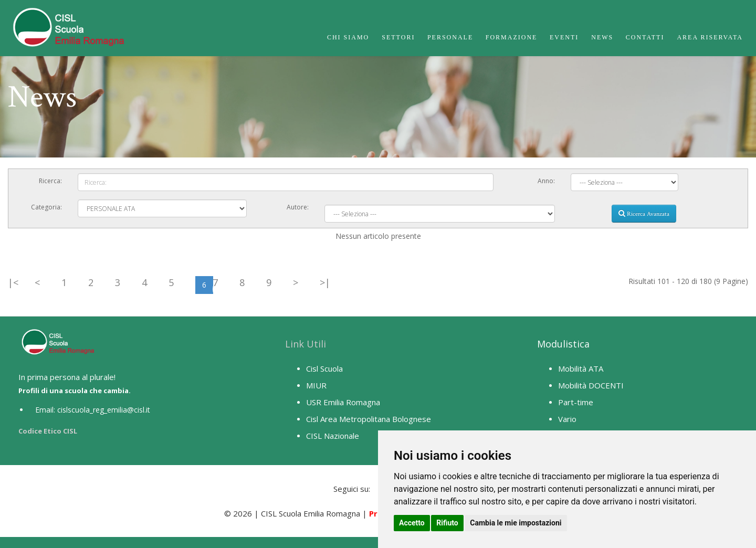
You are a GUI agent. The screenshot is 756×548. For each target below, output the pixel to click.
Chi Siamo (348, 37)
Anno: (546, 181)
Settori (398, 37)
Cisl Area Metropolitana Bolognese (369, 419)
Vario (567, 419)
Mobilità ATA (581, 368)
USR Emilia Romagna (343, 402)
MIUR (316, 385)
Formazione (512, 37)
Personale (450, 37)
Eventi (564, 37)
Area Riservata (710, 37)
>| (325, 282)
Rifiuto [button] (447, 523)
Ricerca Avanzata (644, 214)
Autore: (298, 207)
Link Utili (306, 344)
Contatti (645, 37)
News (602, 37)
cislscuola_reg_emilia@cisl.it (104, 410)
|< (13, 282)
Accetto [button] (412, 523)
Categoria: (46, 207)
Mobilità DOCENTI (591, 385)
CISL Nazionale (333, 436)
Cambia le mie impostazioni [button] (516, 523)
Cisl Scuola (324, 368)
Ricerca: (50, 181)
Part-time (576, 402)
